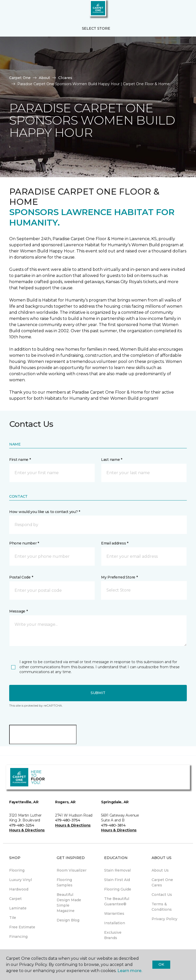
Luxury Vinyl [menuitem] (21, 880)
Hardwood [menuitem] (19, 889)
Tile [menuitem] (13, 918)
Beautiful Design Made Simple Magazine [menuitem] (69, 903)
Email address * (115, 543)
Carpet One (20, 78)
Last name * (112, 460)
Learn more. (130, 971)
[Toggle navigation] (7, 10)
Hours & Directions (27, 830)
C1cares (65, 78)
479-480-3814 (113, 825)
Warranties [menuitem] (114, 914)
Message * (18, 611)
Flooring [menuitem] (17, 870)
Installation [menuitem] (115, 923)
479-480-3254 (22, 825)
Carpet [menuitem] (15, 899)
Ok (161, 964)
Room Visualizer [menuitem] (72, 870)
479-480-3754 (68, 820)
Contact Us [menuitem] (162, 895)
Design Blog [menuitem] (68, 920)
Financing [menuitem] (18, 937)
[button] (177, 10)
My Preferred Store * (119, 577)
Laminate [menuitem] (18, 908)
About (44, 78)
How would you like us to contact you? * (45, 512)
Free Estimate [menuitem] (22, 927)
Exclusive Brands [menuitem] (113, 935)
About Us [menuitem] (160, 870)
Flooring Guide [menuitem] (118, 889)
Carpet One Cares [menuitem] (162, 882)
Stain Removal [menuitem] (117, 870)
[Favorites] (183, 10)
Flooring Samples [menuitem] (65, 882)
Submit (98, 693)
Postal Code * (21, 577)
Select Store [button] (96, 28)
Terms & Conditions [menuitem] (162, 907)
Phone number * (24, 543)
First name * (20, 460)
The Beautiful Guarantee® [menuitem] (117, 901)
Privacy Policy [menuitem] (164, 919)
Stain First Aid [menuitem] (117, 880)
